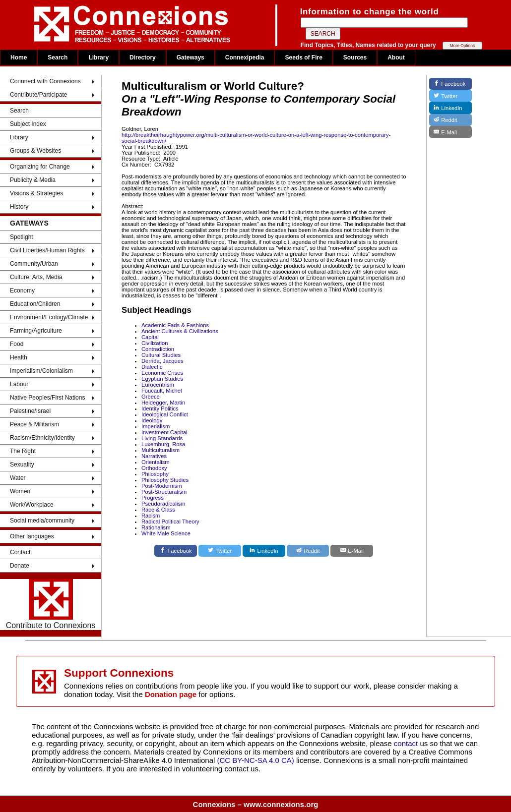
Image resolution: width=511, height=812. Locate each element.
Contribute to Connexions (51, 604)
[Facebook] (176, 551)
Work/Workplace (32, 505)
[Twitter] (220, 551)
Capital (150, 337)
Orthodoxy (154, 468)
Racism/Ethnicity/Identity (42, 438)
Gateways (191, 58)
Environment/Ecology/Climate (49, 317)
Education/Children (35, 304)
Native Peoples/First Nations (47, 398)
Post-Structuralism (164, 492)
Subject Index (28, 124)
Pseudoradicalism (163, 504)
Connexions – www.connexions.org (256, 804)
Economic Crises (162, 373)
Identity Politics (160, 408)
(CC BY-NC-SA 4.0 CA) (256, 760)
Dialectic (152, 367)
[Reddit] (308, 551)
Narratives (154, 456)
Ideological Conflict (165, 414)
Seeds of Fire (303, 58)
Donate (20, 566)
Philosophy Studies (165, 480)
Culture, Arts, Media (36, 277)
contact (407, 743)
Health (19, 357)
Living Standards (162, 438)
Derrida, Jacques (162, 361)
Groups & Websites (35, 151)
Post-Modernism (161, 486)
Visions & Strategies (36, 193)
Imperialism (156, 426)
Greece (151, 397)
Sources (355, 58)
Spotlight (22, 237)
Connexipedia (245, 58)
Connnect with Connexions (45, 81)
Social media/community (42, 521)
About (396, 58)
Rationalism (156, 527)
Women (20, 491)
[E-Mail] (352, 551)
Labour (19, 384)
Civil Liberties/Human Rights (47, 250)
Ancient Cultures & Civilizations (180, 331)
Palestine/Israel (30, 411)
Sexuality (22, 464)
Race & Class (158, 510)
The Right (23, 451)
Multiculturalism (160, 450)
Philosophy (155, 474)
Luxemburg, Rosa (163, 444)
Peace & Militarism (34, 424)
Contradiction (158, 349)
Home (19, 58)
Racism (151, 516)
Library (98, 58)
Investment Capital (164, 432)
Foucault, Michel (161, 391)
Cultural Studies (161, 355)
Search (58, 58)
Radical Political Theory (170, 522)
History (19, 207)
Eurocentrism (158, 385)
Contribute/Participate (38, 95)
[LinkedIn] (264, 551)
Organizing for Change (40, 167)
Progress (153, 498)
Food (17, 344)
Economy (22, 290)
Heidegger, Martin (163, 403)
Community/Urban (34, 264)
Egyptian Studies (162, 379)
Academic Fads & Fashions (175, 325)
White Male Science (166, 533)
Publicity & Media (33, 180)
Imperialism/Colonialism (41, 371)
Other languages (32, 536)
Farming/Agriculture (36, 331)
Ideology (152, 420)
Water (18, 478)
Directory (143, 58)
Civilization (155, 343)
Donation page (171, 694)
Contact (20, 552)
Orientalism (156, 462)
